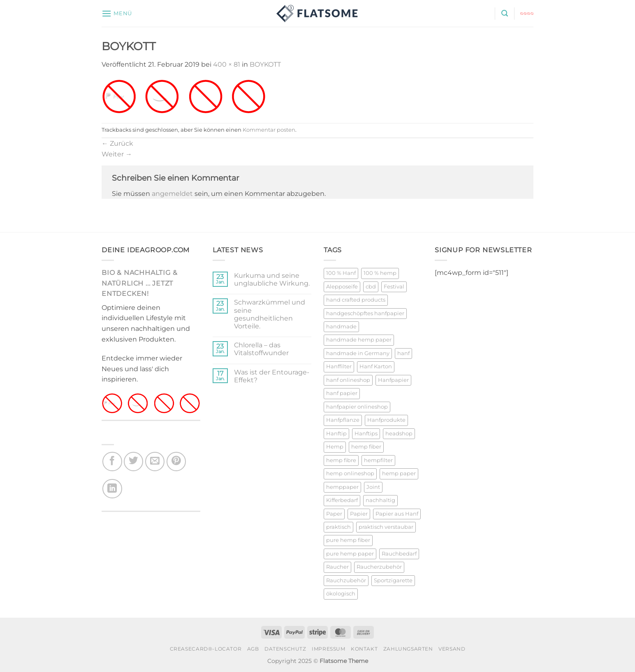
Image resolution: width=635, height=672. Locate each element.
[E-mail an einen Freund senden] (155, 462)
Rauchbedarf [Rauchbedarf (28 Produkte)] (399, 554)
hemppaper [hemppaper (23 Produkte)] (342, 487)
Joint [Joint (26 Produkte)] (373, 487)
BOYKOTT (265, 64)
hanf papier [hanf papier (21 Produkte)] (342, 393)
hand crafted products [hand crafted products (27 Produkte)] (356, 300)
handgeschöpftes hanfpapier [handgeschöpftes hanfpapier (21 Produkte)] (365, 313)
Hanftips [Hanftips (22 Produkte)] (366, 434)
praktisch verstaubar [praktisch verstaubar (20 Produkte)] (386, 527)
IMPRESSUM (329, 649)
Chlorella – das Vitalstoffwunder (261, 349)
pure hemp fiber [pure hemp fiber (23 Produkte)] (348, 540)
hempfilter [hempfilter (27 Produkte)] (378, 460)
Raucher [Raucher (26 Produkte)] (337, 567)
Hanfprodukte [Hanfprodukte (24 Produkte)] (386, 420)
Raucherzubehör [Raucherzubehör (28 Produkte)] (379, 567)
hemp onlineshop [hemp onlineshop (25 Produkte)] (350, 473)
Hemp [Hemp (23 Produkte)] (335, 447)
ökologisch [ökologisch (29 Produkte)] (341, 594)
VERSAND (452, 649)
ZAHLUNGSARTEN (408, 649)
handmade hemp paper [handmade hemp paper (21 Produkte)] (359, 340)
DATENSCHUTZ (285, 649)
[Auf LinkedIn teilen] (112, 489)
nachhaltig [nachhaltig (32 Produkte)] (380, 500)
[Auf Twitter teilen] (133, 462)
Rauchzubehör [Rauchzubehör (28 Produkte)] (346, 580)
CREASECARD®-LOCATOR (206, 649)
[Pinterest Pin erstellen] (176, 462)
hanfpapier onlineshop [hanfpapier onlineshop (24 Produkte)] (357, 407)
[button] (117, 13)
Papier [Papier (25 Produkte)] (359, 514)
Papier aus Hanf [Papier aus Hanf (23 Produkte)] (397, 514)
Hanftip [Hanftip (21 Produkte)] (336, 434)
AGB (253, 649)
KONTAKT (364, 649)
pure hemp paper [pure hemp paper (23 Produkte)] (350, 554)
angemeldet (172, 194)
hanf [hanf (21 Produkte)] (403, 353)
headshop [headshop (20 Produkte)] (399, 434)
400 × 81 (227, 64)
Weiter (117, 154)
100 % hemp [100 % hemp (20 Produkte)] (380, 273)
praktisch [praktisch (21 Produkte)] (338, 527)
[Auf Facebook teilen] (112, 462)
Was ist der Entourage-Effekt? (272, 376)
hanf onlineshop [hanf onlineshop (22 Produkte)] (348, 380)
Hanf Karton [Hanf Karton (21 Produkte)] (376, 366)
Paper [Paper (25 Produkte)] (334, 514)
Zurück (117, 143)
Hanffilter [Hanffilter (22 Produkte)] (339, 366)
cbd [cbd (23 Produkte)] (371, 287)
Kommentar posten (269, 130)
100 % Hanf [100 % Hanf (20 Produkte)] (341, 273)
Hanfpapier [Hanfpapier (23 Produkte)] (393, 380)
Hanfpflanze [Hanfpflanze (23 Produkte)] (343, 420)
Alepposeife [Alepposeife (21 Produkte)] (342, 287)
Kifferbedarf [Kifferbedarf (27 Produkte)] (342, 500)
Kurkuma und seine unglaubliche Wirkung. (272, 279)
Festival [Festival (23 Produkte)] (394, 287)
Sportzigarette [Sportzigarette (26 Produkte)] (393, 580)
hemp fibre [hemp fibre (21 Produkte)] (341, 460)
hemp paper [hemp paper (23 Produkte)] (399, 473)
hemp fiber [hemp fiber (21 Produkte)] (366, 447)
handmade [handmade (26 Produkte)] (341, 327)
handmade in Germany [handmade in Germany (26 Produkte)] (358, 353)
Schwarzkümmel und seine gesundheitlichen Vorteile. (270, 314)
